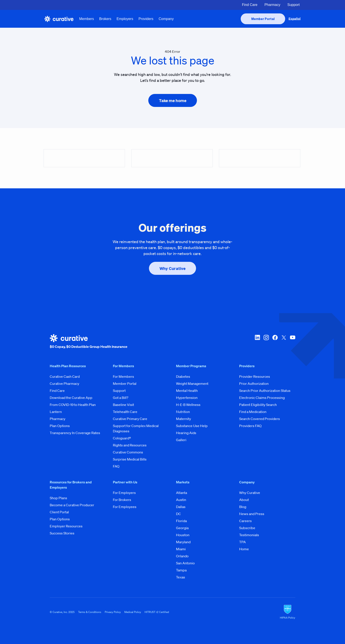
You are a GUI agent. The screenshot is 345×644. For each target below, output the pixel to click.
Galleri (181, 440)
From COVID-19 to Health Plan (73, 405)
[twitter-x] (284, 342)
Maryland (183, 542)
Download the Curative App (71, 398)
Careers (245, 521)
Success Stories (62, 533)
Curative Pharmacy (64, 383)
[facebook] (275, 342)
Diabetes (183, 376)
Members (87, 19)
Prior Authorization (254, 383)
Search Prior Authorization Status (265, 391)
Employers (125, 19)
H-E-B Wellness (188, 405)
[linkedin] (257, 342)
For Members (123, 376)
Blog (243, 507)
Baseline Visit (123, 405)
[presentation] (263, 19)
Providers (146, 19)
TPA (242, 542)
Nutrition (183, 412)
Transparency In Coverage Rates (75, 433)
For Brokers (122, 500)
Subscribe (247, 528)
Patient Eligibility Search (258, 405)
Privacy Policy (113, 612)
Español (295, 19)
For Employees (125, 507)
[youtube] (293, 342)
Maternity (184, 419)
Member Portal (125, 383)
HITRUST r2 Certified (157, 612)
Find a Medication (253, 412)
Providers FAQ (250, 426)
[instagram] (266, 342)
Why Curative (250, 493)
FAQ (116, 466)
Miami (181, 549)
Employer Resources (66, 526)
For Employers (124, 493)
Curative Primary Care (130, 419)
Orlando (182, 556)
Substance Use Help (192, 426)
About (244, 500)
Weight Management (192, 383)
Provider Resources (255, 376)
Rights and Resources (130, 445)
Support (294, 5)
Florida (181, 521)
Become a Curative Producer (72, 505)
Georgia (182, 528)
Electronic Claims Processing (262, 398)
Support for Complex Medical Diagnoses (136, 428)
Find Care (250, 5)
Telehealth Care (125, 412)
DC (178, 514)
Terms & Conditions (90, 612)
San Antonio (185, 563)
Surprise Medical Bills (130, 459)
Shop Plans (58, 498)
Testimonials (249, 535)
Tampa (181, 570)
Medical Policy (133, 612)
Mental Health (187, 391)
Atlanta (182, 493)
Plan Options (60, 426)
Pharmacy (272, 5)
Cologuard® (122, 438)
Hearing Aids (186, 433)
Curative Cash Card (65, 376)
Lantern (56, 412)
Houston (183, 535)
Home (244, 549)
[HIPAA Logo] (288, 612)
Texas (181, 577)
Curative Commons (128, 452)
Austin (181, 500)
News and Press (252, 514)
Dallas (181, 507)
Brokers (105, 19)
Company (166, 19)
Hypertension (187, 398)
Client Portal (59, 512)
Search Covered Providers (260, 419)
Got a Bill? (121, 398)
